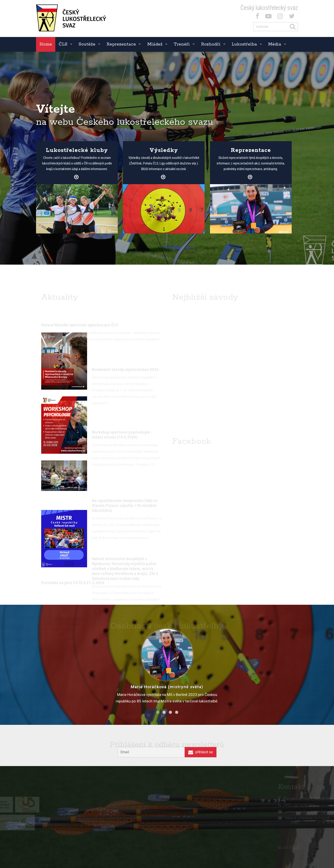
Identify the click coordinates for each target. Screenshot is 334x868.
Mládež (155, 44)
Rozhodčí (211, 44)
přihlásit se (200, 752)
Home (46, 44)
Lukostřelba (244, 44)
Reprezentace (121, 44)
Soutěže (87, 44)
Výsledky (164, 150)
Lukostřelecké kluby (77, 150)
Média (275, 44)
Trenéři (182, 44)
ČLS (63, 44)
